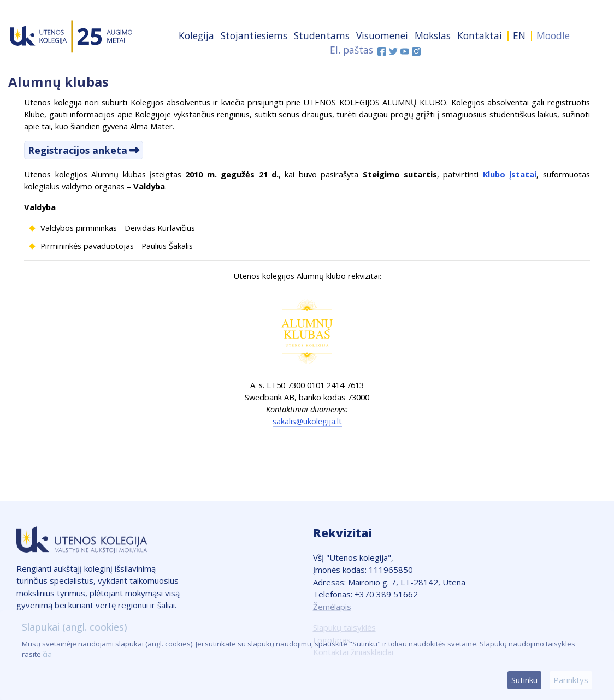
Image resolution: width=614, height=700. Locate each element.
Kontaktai (480, 35)
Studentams (322, 35)
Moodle (553, 35)
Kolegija (196, 35)
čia (47, 654)
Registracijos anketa (78, 150)
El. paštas (352, 50)
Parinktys (571, 680)
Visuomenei (382, 35)
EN (519, 35)
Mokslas (433, 35)
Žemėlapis (332, 607)
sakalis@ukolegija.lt (307, 421)
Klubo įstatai (510, 174)
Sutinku (524, 680)
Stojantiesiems (254, 35)
